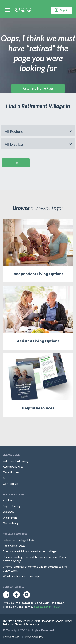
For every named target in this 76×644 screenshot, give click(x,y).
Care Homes (11, 472)
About (7, 478)
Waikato (8, 512)
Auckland (9, 500)
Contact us (10, 484)
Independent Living (16, 461)
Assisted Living (13, 467)
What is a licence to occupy (22, 576)
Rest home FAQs (14, 546)
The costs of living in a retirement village (30, 551)
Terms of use (11, 637)
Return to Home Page (38, 88)
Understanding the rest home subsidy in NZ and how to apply (35, 559)
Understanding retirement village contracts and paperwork (35, 569)
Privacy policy (34, 637)
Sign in (62, 10)
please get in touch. (47, 607)
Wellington (10, 518)
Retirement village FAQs (18, 540)
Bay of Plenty (12, 506)
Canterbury (11, 523)
